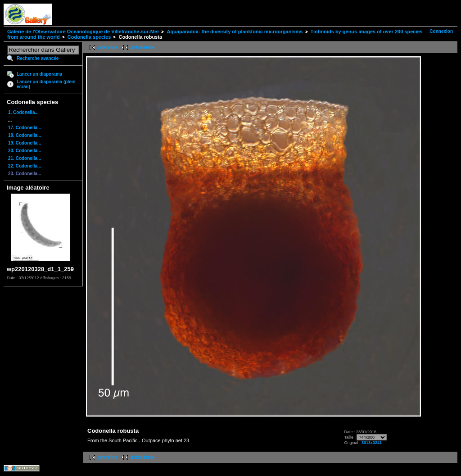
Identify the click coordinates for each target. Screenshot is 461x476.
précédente (142, 48)
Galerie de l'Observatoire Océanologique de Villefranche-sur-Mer (83, 32)
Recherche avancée (38, 58)
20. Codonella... (25, 151)
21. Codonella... (25, 158)
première (108, 48)
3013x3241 (372, 443)
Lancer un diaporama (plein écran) (46, 84)
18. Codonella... (25, 135)
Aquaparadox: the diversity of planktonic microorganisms (235, 32)
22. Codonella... (25, 166)
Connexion (441, 31)
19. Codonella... (25, 143)
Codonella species (89, 37)
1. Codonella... (23, 112)
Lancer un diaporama (39, 74)
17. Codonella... (25, 128)
